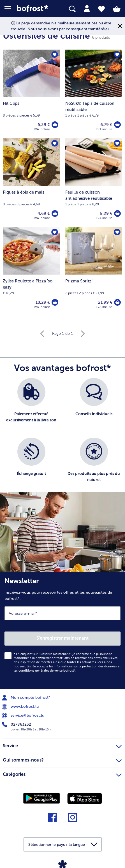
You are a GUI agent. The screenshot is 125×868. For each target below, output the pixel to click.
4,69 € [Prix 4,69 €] (44, 213)
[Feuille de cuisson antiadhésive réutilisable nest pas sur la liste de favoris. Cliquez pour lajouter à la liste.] (117, 143)
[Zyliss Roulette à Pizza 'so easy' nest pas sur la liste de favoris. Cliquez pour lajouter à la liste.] (55, 232)
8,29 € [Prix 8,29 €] (106, 213)
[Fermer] (120, 26)
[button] (11, 9)
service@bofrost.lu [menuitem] (24, 716)
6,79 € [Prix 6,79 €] (106, 125)
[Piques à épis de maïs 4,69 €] (31, 183)
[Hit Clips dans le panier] (55, 125)
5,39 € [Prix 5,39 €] (44, 125)
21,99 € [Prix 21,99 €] (105, 302)
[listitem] (31, 405)
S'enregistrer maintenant (62, 638)
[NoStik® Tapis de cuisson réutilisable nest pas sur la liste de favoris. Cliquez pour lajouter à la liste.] (117, 55)
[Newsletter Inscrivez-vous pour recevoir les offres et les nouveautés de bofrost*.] (62, 631)
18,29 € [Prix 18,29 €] (43, 302)
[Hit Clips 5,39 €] (31, 94)
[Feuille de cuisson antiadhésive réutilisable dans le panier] (117, 213)
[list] (62, 438)
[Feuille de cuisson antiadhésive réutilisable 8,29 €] (94, 183)
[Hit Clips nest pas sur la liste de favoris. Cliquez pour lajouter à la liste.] (55, 55)
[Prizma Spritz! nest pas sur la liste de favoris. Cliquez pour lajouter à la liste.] (117, 232)
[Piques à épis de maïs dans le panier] (55, 213)
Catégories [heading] (62, 774)
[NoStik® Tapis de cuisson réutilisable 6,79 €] (94, 94)
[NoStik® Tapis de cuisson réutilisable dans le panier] (117, 125)
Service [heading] (62, 745)
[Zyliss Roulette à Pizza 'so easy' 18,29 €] (31, 272)
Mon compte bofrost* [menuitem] (27, 698)
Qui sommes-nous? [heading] (62, 759)
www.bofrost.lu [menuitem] (21, 707)
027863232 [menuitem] (17, 725)
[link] (35, 9)
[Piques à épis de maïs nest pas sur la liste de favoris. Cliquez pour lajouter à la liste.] (55, 143)
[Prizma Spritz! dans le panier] (117, 302)
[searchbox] (72, 9)
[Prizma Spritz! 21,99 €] (94, 272)
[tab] (87, 9)
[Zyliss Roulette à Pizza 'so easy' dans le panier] (55, 302)
